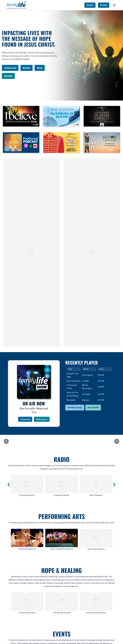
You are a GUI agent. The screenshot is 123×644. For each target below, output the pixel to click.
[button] (9, 485)
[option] (27, 486)
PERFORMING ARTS (62, 516)
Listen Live (25, 419)
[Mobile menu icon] (114, 5)
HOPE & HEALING (62, 570)
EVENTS (62, 634)
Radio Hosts (42, 419)
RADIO (62, 459)
